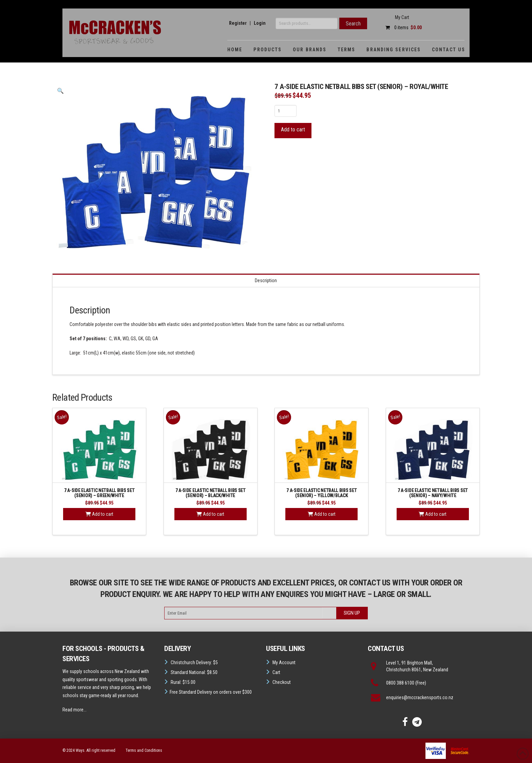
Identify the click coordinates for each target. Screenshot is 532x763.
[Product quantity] (286, 111)
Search (353, 24)
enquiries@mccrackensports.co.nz (420, 697)
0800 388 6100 (400, 683)
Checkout (282, 682)
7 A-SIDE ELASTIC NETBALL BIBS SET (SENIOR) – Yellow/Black (321, 493)
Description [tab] (266, 280)
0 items (402, 28)
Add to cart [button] (99, 514)
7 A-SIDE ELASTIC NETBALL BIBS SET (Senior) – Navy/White (433, 493)
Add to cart (293, 130)
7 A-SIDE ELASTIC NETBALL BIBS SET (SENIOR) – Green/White (99, 493)
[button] (60, 91)
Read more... (74, 710)
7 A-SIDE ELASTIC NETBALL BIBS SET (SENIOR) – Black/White (211, 493)
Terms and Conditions (144, 750)
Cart (276, 672)
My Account (284, 662)
